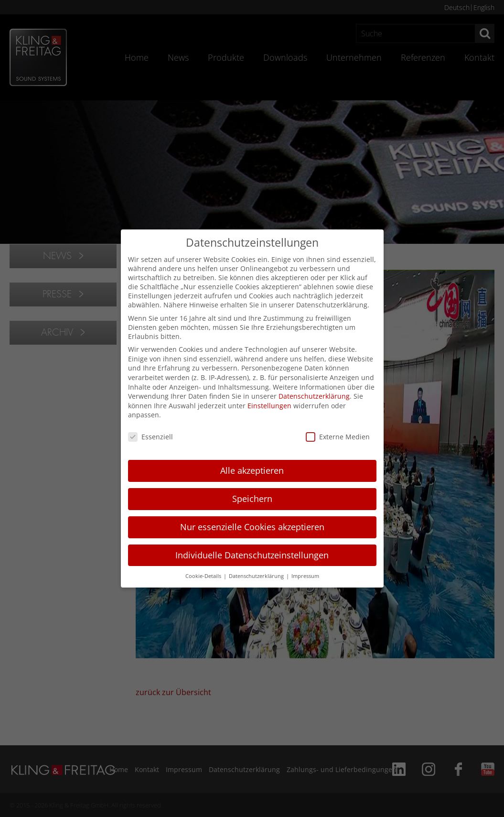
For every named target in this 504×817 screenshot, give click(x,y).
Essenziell (150, 437)
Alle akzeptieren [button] (252, 470)
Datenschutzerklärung (314, 396)
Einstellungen (269, 406)
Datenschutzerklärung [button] (257, 576)
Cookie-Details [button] (204, 576)
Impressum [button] (305, 576)
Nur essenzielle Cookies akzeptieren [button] (252, 527)
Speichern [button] (252, 499)
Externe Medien (338, 437)
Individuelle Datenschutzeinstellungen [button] (252, 555)
